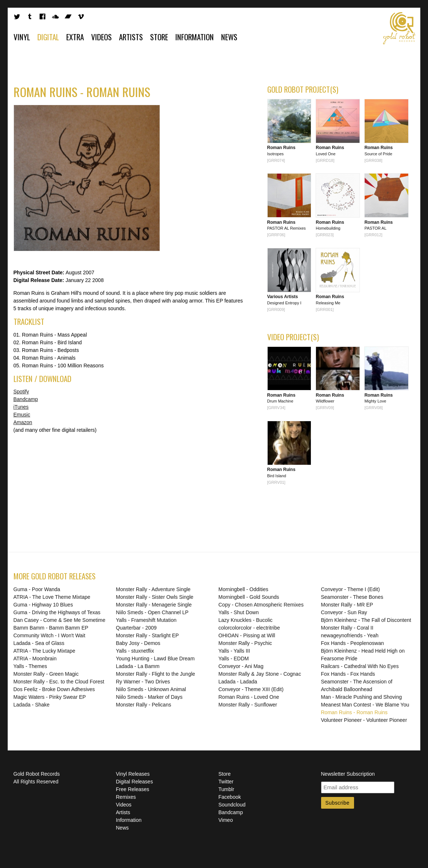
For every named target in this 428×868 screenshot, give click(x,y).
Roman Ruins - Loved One (249, 697)
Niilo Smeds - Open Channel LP (152, 612)
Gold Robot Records (399, 28)
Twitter (226, 782)
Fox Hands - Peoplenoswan (353, 643)
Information (195, 37)
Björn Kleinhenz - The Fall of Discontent (366, 620)
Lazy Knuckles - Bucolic (246, 620)
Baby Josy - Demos (138, 643)
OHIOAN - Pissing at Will (247, 635)
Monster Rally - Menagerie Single (154, 605)
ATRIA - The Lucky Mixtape (44, 651)
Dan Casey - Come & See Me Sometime (59, 620)
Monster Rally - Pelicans (144, 705)
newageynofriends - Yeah (350, 635)
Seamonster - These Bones (352, 597)
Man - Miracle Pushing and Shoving (362, 697)
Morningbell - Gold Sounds (249, 597)
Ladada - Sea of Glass (39, 643)
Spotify (21, 392)
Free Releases (133, 789)
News (229, 37)
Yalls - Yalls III (234, 651)
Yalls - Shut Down (239, 612)
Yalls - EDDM (234, 659)
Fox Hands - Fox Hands (348, 674)
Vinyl (22, 37)
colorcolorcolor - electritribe (249, 628)
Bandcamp (26, 399)
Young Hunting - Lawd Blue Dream (155, 659)
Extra (75, 37)
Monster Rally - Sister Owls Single (155, 597)
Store (159, 37)
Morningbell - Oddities (243, 589)
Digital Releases (135, 782)
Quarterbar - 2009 (136, 628)
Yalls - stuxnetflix (135, 651)
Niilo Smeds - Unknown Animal (151, 689)
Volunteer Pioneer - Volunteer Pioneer (364, 720)
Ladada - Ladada (238, 682)
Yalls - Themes (30, 666)
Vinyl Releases (133, 774)
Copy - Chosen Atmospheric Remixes (261, 605)
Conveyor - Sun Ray (344, 612)
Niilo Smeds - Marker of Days (149, 697)
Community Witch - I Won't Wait (49, 635)
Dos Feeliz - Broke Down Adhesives (54, 689)
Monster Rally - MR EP (347, 605)
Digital (48, 37)
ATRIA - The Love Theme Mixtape (52, 597)
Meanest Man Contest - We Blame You (365, 705)
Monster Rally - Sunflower (248, 705)
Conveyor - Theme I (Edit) (351, 589)
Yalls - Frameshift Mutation (146, 620)
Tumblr (226, 789)
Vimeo (226, 820)
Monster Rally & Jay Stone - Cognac (260, 674)
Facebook (230, 797)
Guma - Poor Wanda (37, 589)
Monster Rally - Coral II (347, 628)
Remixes (126, 797)
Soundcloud (232, 805)
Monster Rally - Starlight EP (148, 635)
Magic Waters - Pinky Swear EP (50, 697)
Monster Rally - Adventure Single (153, 589)
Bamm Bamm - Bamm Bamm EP (51, 628)
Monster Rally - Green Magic (46, 674)
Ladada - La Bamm (138, 666)
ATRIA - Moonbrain (35, 659)
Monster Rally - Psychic (245, 643)
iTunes (21, 407)
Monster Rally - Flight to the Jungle (156, 674)
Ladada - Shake (32, 705)
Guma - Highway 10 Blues (43, 605)
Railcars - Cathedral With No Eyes (360, 666)
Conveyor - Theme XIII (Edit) (251, 689)
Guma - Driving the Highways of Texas (57, 612)
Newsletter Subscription (348, 774)
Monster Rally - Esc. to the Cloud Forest (59, 682)
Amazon (23, 422)
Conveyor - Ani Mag (241, 666)
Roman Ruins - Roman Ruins (354, 712)
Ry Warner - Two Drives (143, 682)
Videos (101, 37)
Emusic (22, 415)
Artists (131, 37)
